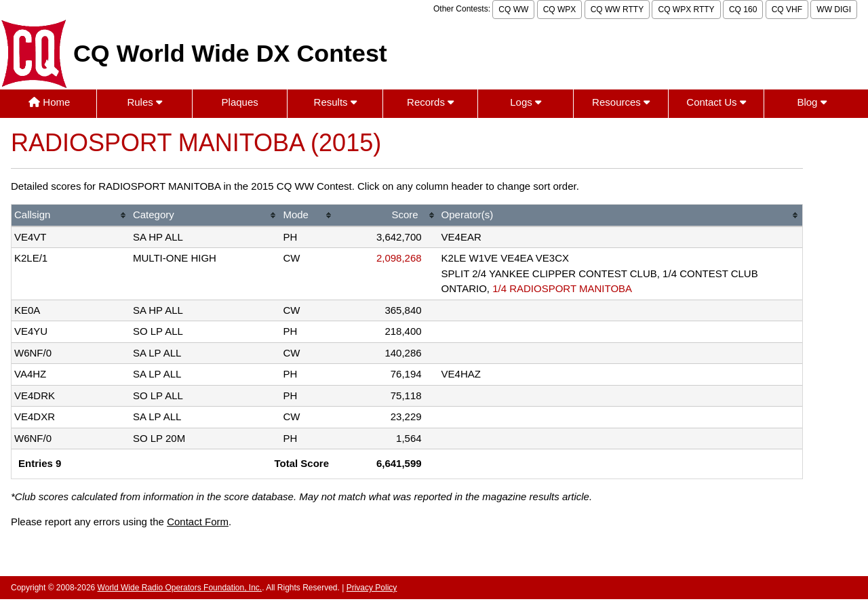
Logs (526, 102)
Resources (621, 102)
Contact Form (198, 522)
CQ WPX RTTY (686, 9)
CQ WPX (560, 9)
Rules (144, 102)
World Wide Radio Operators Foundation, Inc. (180, 588)
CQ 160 (743, 9)
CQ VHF (787, 9)
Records (430, 102)
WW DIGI (834, 9)
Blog (811, 102)
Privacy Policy (372, 588)
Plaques (240, 102)
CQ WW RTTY (617, 9)
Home (49, 102)
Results (335, 102)
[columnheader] (71, 216)
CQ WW (513, 9)
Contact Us (716, 102)
